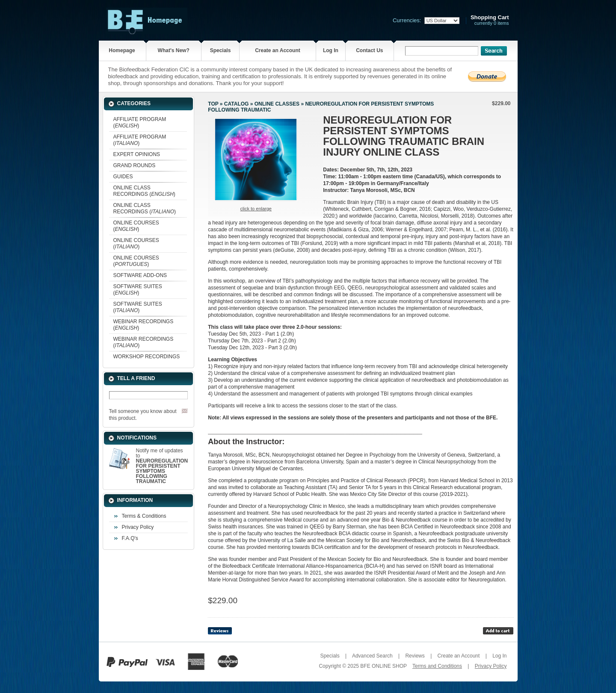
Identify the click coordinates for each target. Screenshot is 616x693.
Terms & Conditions (144, 516)
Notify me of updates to (162, 466)
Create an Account (278, 50)
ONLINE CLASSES (277, 104)
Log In (331, 50)
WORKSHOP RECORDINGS (147, 357)
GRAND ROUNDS (135, 165)
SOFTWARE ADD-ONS (140, 275)
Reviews (415, 656)
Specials (221, 50)
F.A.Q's (130, 538)
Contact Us (369, 50)
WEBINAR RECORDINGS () (144, 325)
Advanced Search (372, 656)
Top (213, 104)
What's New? (174, 50)
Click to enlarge (256, 209)
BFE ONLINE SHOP (383, 666)
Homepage (122, 50)
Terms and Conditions (437, 666)
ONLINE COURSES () (136, 226)
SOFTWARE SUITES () (138, 290)
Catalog (237, 104)
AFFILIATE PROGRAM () (140, 122)
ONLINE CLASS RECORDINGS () (144, 191)
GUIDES (123, 177)
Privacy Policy (138, 527)
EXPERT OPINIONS (137, 154)
